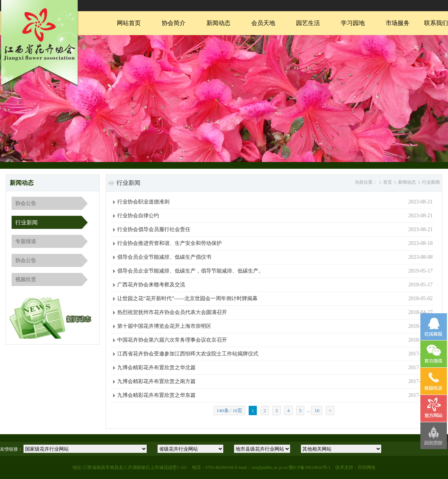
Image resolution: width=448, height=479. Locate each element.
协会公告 (26, 203)
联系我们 (436, 23)
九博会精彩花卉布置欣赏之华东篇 (156, 395)
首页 (388, 182)
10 (317, 410)
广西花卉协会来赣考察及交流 (151, 285)
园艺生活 (308, 23)
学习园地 (353, 23)
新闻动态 (218, 23)
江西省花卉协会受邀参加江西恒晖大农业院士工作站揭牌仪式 (188, 354)
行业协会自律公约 (138, 216)
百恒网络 (367, 467)
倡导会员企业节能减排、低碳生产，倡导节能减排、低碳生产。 (190, 271)
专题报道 (26, 241)
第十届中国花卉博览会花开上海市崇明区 (164, 326)
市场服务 (398, 23)
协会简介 (174, 23)
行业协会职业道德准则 (143, 202)
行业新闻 (27, 223)
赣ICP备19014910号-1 (310, 467)
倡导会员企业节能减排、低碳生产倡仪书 (164, 257)
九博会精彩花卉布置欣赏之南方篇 (156, 381)
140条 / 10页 (229, 410)
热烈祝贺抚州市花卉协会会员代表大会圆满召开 (172, 312)
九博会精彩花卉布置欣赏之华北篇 (156, 368)
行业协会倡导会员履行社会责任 (154, 229)
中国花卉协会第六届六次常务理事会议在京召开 (172, 340)
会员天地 (263, 23)
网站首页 (129, 23)
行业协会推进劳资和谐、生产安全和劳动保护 (169, 243)
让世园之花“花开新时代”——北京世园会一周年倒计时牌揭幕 (187, 298)
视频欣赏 (26, 279)
